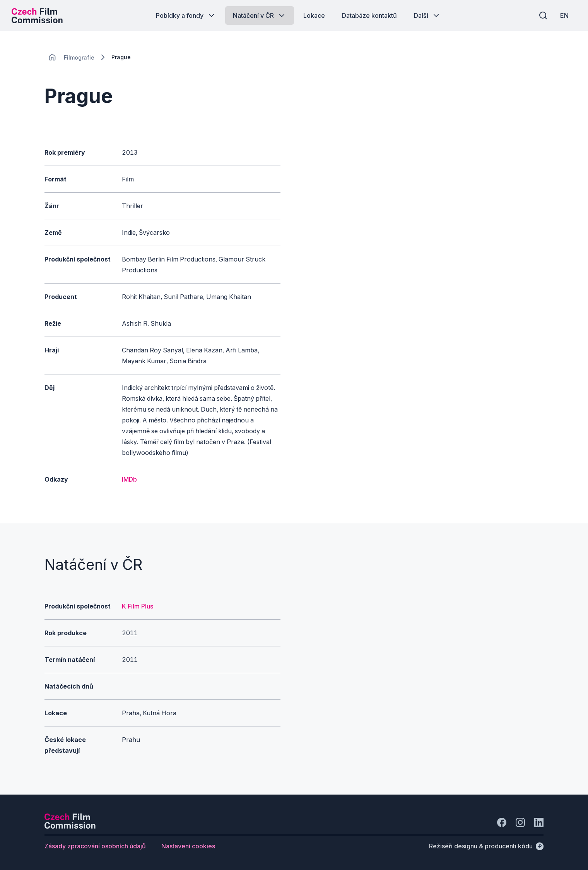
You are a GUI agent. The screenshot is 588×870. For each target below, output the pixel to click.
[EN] (564, 15)
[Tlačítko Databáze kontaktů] (369, 15)
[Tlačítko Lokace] (314, 15)
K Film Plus (138, 606)
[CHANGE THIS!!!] (52, 57)
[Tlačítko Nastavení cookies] (188, 846)
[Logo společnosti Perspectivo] (70, 826)
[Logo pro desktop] (37, 15)
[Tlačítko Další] (427, 15)
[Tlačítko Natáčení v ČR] (260, 15)
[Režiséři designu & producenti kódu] (486, 846)
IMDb (129, 479)
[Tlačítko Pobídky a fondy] (186, 15)
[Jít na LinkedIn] (539, 822)
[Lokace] (79, 57)
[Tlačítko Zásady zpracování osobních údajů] (95, 846)
